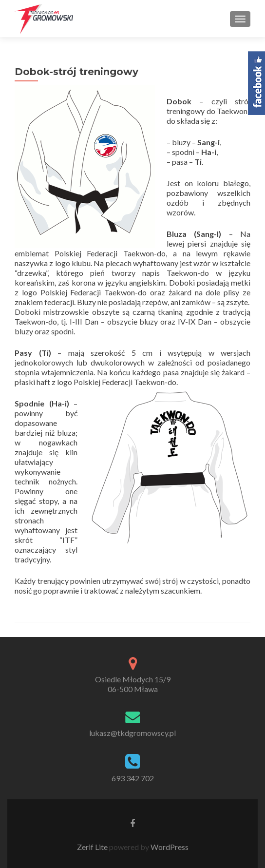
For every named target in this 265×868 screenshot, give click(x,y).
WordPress (169, 847)
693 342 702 (133, 778)
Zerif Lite (93, 847)
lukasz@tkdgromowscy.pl (132, 733)
